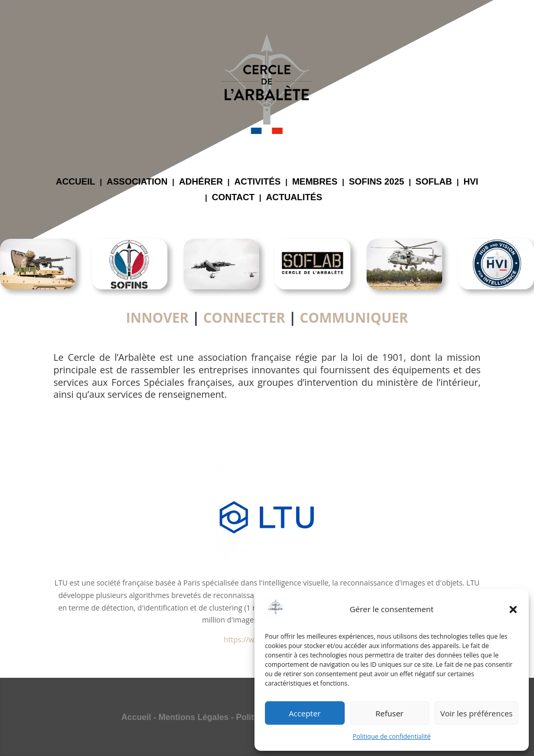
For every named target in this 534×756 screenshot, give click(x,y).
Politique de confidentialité (391, 736)
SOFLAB (434, 182)
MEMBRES (315, 182)
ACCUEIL (76, 182)
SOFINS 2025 (377, 182)
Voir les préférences (476, 713)
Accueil (136, 717)
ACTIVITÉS (257, 182)
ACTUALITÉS (294, 198)
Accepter (305, 713)
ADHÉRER (201, 182)
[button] (513, 609)
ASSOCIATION (137, 182)
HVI (471, 182)
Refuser (390, 713)
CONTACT (233, 198)
